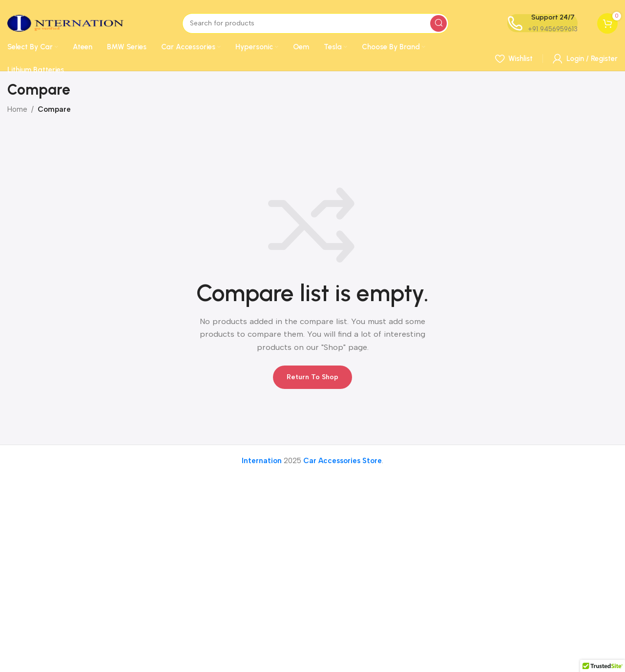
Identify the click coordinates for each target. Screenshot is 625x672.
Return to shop (312, 377)
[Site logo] (65, 22)
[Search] (315, 23)
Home (17, 109)
